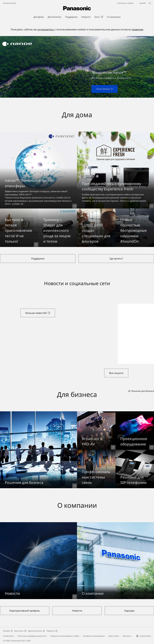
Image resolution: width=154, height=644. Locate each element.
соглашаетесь (46, 29)
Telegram (52, 631)
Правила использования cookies (65, 636)
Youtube (8, 631)
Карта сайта (114, 636)
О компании (8, 636)
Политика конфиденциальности (32, 636)
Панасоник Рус (10, 3)
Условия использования (94, 636)
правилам (137, 29)
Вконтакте (20, 631)
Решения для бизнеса (141, 391)
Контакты (127, 636)
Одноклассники (36, 631)
